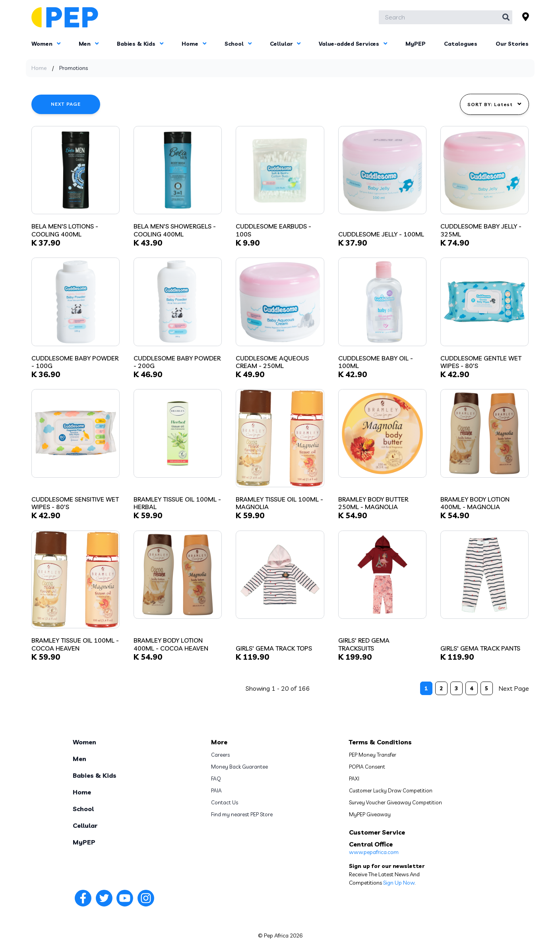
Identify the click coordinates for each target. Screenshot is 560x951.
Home (194, 44)
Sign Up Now (399, 883)
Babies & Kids (140, 44)
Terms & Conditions (380, 742)
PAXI (354, 779)
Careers (220, 755)
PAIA (216, 790)
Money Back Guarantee (239, 767)
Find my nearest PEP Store (242, 814)
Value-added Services (353, 44)
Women (46, 44)
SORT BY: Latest (494, 104)
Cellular (285, 44)
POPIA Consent (367, 767)
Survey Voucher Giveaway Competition (395, 802)
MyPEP (416, 44)
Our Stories (512, 44)
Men (89, 44)
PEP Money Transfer (373, 755)
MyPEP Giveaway (370, 814)
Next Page (66, 104)
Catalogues (461, 44)
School (238, 44)
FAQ (216, 779)
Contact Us (225, 802)
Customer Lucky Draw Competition (391, 790)
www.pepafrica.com (374, 852)
